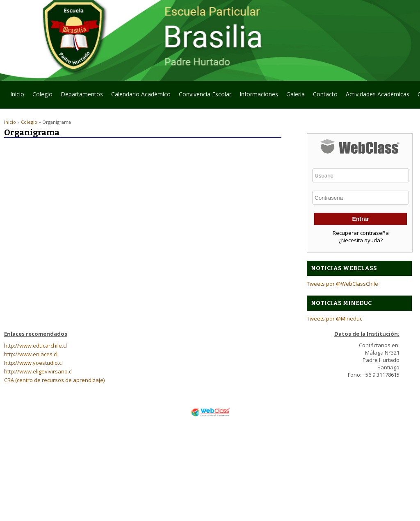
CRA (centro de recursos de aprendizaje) (54, 380)
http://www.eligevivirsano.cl (38, 371)
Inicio (17, 94)
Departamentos (80, 96)
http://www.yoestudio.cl (33, 363)
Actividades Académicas (378, 94)
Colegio (40, 96)
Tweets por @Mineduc (334, 319)
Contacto (325, 94)
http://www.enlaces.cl (31, 354)
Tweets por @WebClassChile (342, 284)
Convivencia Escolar (205, 94)
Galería (296, 94)
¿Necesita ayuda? (361, 240)
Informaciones (259, 94)
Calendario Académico (141, 94)
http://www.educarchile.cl (35, 346)
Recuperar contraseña (361, 233)
